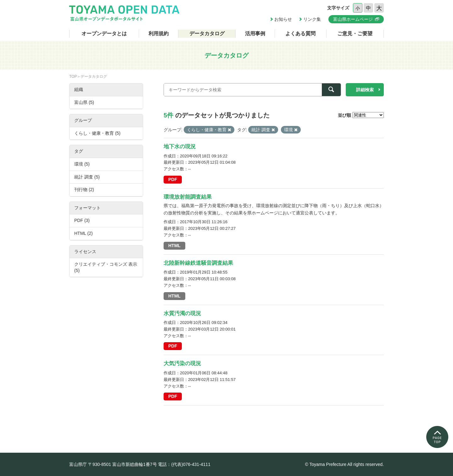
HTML (174, 246)
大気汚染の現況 (182, 363)
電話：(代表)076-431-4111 (184, 464)
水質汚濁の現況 (182, 313)
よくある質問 (300, 34)
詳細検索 (365, 90)
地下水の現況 (180, 147)
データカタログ (207, 34)
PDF (173, 179)
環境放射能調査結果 (188, 197)
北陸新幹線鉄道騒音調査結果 (198, 263)
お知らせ (283, 19)
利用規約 (159, 34)
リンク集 (312, 19)
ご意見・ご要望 (355, 34)
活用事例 (255, 34)
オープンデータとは (104, 34)
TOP (73, 76)
